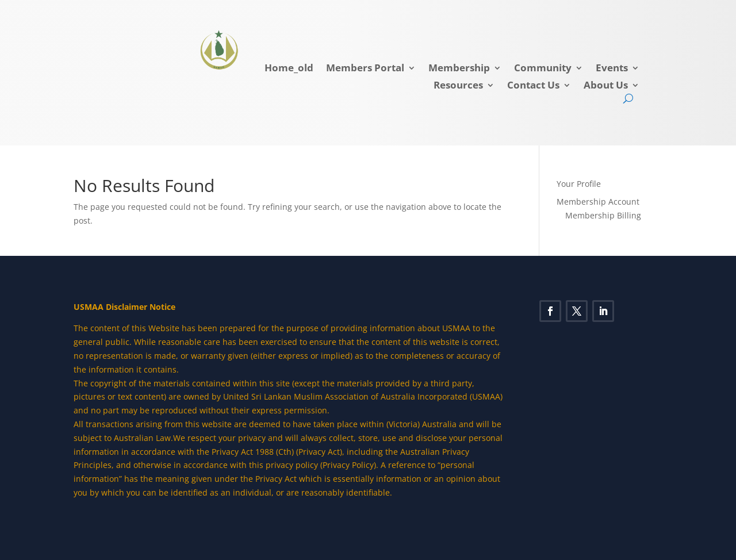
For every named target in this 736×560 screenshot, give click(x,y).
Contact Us (533, 86)
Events (612, 69)
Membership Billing (603, 215)
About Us (606, 86)
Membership (459, 69)
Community (543, 69)
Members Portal (365, 69)
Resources (458, 86)
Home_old (289, 69)
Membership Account (598, 202)
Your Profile (579, 184)
